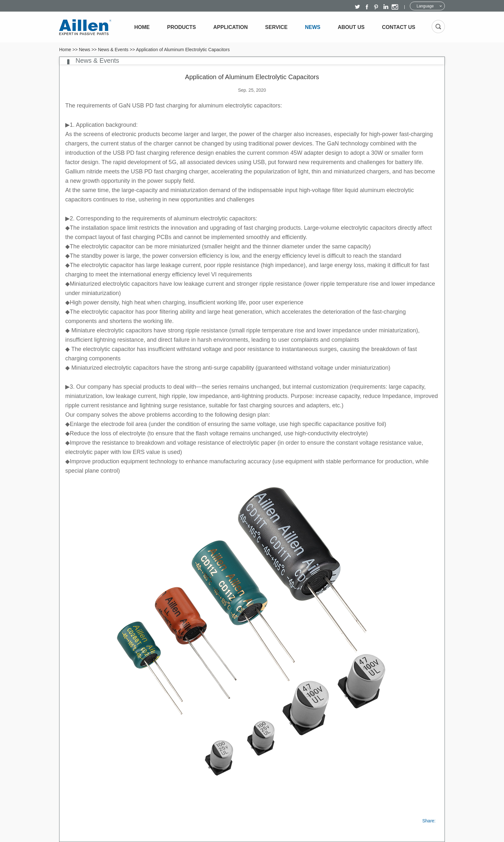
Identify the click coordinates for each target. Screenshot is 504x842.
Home (142, 27)
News (313, 27)
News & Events (113, 50)
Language (425, 6)
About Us (351, 27)
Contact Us (399, 27)
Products (182, 27)
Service (276, 27)
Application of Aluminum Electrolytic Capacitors (183, 50)
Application (231, 27)
